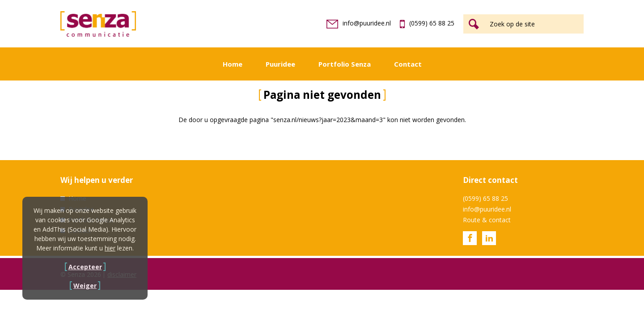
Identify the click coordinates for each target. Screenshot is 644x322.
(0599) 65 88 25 (427, 23)
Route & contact (487, 220)
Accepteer (85, 267)
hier (110, 248)
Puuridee (280, 64)
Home (233, 64)
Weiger (85, 286)
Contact (408, 64)
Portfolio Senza (345, 64)
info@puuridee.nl (359, 23)
